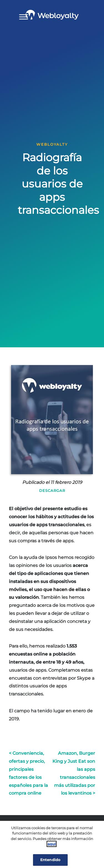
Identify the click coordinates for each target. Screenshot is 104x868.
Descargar (52, 491)
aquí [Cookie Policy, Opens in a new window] (52, 844)
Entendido (50, 860)
